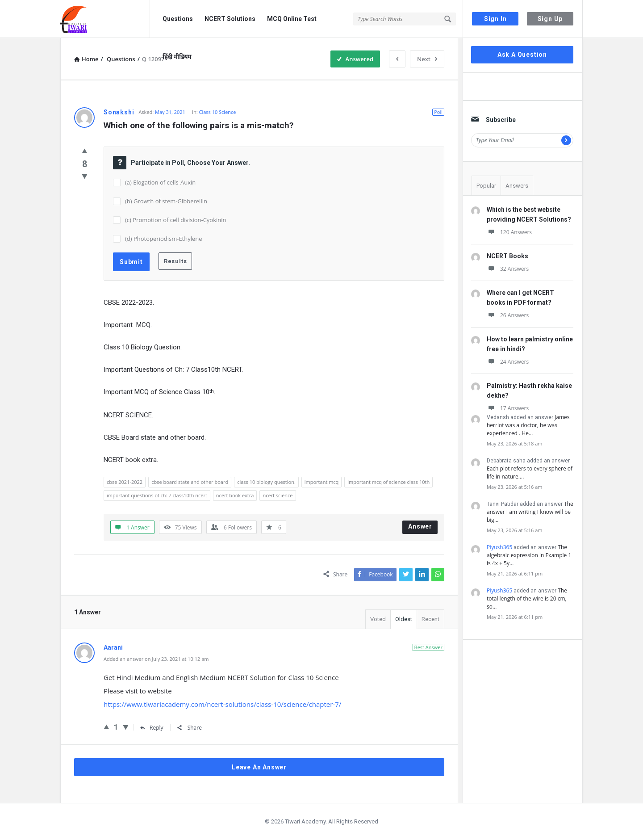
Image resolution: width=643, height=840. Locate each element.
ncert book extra (235, 495)
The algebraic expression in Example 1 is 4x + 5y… (529, 555)
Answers (517, 186)
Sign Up (550, 19)
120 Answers (509, 232)
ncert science (278, 495)
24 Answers (508, 362)
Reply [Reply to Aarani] (152, 728)
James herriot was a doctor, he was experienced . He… (528, 425)
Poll (438, 112)
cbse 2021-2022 (125, 482)
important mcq (322, 482)
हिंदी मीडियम (177, 57)
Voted (378, 619)
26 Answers (508, 315)
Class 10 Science (217, 112)
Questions (178, 19)
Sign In (495, 19)
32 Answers (508, 269)
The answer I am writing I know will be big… (530, 512)
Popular (486, 186)
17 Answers (508, 408)
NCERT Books (507, 256)
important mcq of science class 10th (388, 482)
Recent (430, 619)
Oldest (404, 619)
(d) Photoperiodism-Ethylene (164, 239)
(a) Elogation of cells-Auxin (160, 182)
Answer (420, 526)
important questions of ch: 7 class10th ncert (157, 495)
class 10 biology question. (266, 482)
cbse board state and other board (190, 482)
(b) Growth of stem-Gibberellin (166, 201)
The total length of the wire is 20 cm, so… (527, 598)
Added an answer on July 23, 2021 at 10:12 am (156, 659)
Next (427, 59)
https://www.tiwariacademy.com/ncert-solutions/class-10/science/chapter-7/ (222, 704)
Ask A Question (522, 55)
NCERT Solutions (230, 19)
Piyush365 (499, 547)
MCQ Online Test (292, 19)
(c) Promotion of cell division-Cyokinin (176, 220)
